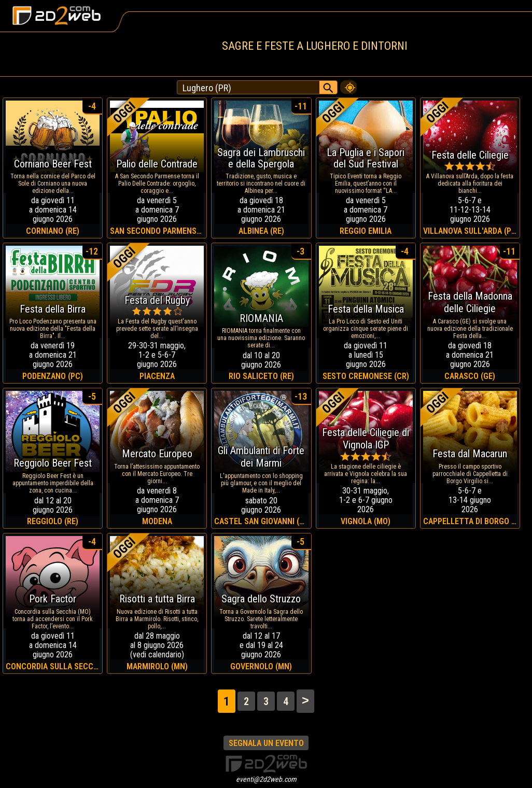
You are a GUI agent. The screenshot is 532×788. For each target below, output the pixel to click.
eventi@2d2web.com (266, 779)
